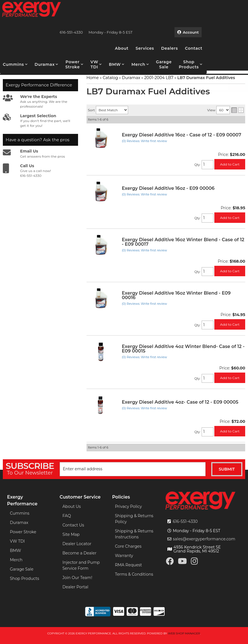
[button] (15, 64)
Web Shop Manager (184, 633)
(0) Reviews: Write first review (145, 141)
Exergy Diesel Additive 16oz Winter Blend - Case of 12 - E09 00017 (183, 242)
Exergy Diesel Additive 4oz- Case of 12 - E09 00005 (180, 402)
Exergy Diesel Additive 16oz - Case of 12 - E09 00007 (182, 135)
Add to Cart (230, 164)
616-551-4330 (185, 521)
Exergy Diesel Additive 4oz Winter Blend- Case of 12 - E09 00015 (183, 349)
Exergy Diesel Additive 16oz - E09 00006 (168, 188)
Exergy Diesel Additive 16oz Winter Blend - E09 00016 (176, 295)
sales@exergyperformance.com (204, 539)
